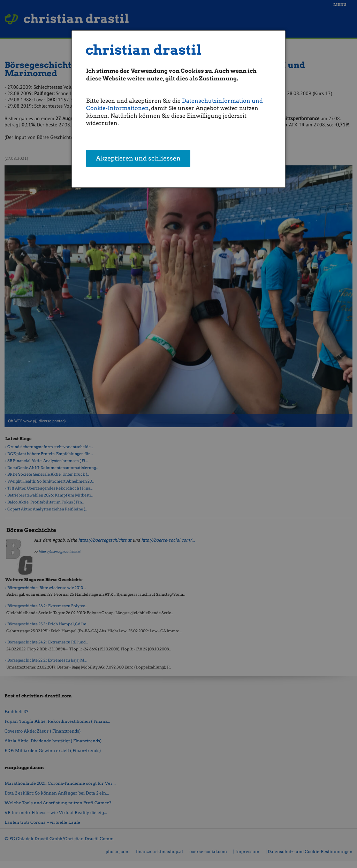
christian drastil (143, 50)
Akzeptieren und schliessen (138, 159)
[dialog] (178, 109)
